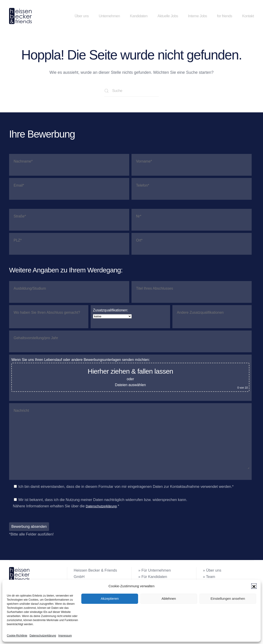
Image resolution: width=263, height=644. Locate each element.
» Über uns (212, 570)
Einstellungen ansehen (228, 598)
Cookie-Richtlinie (17, 636)
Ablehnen (169, 598)
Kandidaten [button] (139, 16)
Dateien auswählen (130, 385)
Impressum (65, 636)
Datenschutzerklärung (43, 636)
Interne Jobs (198, 16)
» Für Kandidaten (153, 577)
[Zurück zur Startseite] (21, 16)
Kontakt (248, 16)
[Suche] (131, 91)
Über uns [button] (82, 16)
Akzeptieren (110, 598)
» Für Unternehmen (155, 570)
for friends (225, 16)
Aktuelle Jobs (168, 16)
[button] (254, 586)
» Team (209, 577)
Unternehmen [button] (109, 16)
